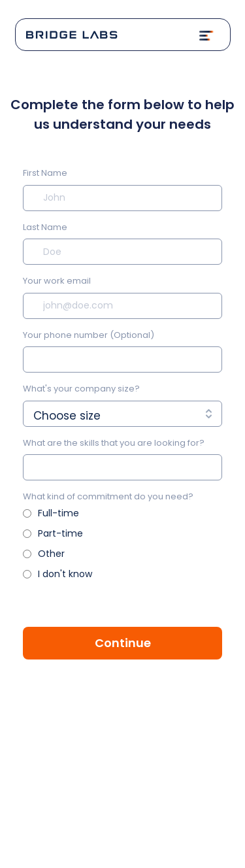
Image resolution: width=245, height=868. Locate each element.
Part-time (60, 533)
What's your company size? (81, 389)
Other (51, 554)
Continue (123, 643)
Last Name (45, 227)
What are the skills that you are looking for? (114, 443)
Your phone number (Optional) (89, 335)
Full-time (58, 513)
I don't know (65, 574)
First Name (45, 173)
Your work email (57, 281)
